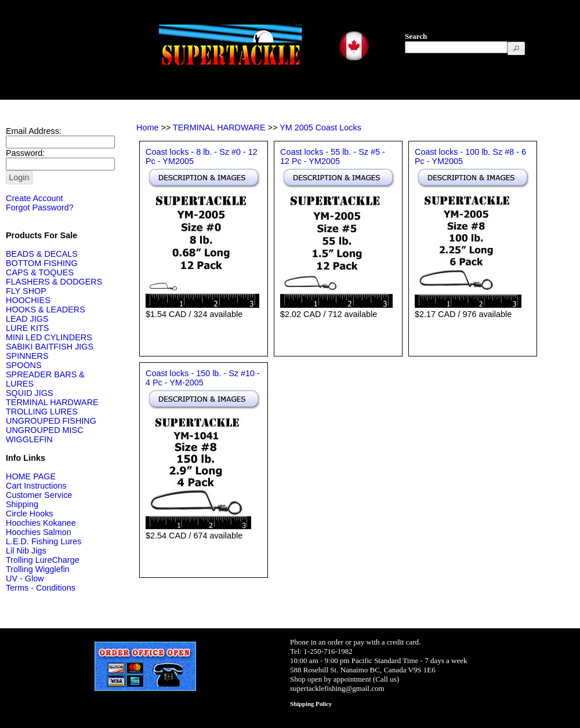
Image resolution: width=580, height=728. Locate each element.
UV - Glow (25, 578)
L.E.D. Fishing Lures (43, 541)
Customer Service (39, 495)
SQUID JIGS (30, 393)
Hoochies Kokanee (41, 523)
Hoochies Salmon (39, 532)
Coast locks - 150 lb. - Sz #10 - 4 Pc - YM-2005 (203, 378)
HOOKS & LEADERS (46, 310)
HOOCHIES (28, 300)
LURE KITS (27, 328)
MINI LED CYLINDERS (49, 337)
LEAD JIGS (27, 319)
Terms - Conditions (41, 588)
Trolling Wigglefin (38, 569)
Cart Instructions (36, 486)
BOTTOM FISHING (42, 263)
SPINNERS (27, 356)
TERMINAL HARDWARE (52, 402)
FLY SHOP (26, 291)
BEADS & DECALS (42, 254)
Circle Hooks (30, 514)
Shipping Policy (311, 704)
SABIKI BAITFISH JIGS (50, 347)
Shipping (22, 504)
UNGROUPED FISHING (51, 421)
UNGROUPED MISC (45, 430)
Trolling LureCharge (43, 560)
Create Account (34, 198)
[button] (516, 48)
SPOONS (24, 365)
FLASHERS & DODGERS (54, 282)
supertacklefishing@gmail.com (337, 688)
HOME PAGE (31, 476)
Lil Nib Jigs (26, 551)
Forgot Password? (40, 208)
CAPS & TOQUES (40, 272)
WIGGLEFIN (29, 439)
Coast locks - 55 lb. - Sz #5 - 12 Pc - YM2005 (333, 156)
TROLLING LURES (42, 412)
